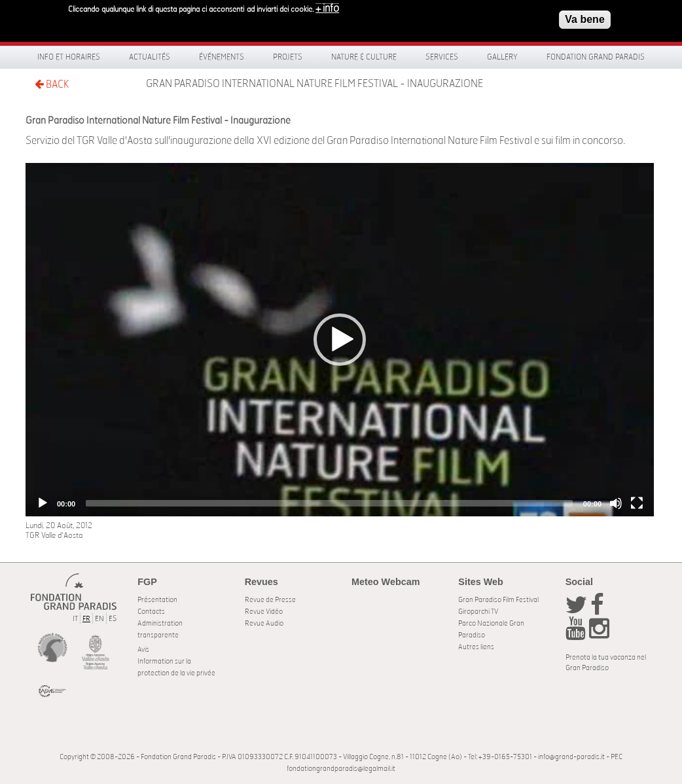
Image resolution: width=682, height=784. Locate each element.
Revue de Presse (270, 600)
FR (86, 619)
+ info (327, 8)
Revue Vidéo (264, 612)
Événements (222, 57)
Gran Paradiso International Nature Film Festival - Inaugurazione (314, 84)
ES (113, 619)
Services (442, 57)
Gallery (502, 57)
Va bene (584, 19)
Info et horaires (69, 57)
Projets (288, 57)
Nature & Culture (364, 57)
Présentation (157, 600)
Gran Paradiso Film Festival (498, 600)
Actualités (150, 57)
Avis (143, 650)
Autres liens (476, 647)
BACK (52, 84)
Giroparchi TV (478, 612)
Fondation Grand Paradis (596, 57)
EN (99, 619)
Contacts (151, 612)
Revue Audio (264, 623)
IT (75, 619)
